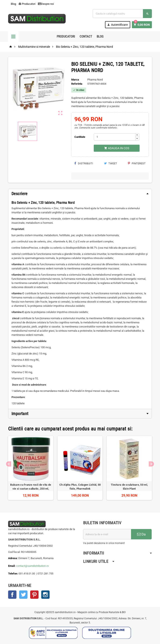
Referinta (77, 84)
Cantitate (80, 137)
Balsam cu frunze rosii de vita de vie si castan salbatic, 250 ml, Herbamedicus (31, 489)
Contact (86, 37)
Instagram (45, 595)
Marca (75, 80)
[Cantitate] (115, 137)
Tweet (111, 163)
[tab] (80, 194)
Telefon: (13, 574)
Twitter (23, 595)
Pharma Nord (95, 80)
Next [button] (151, 464)
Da (141, 534)
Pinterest (137, 163)
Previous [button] (9, 464)
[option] (31, 468)
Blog (12, 4)
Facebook (12, 595)
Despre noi (46, 4)
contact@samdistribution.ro (32, 566)
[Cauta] (122, 14)
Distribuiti (84, 163)
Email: (12, 566)
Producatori (27, 4)
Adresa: (13, 558)
